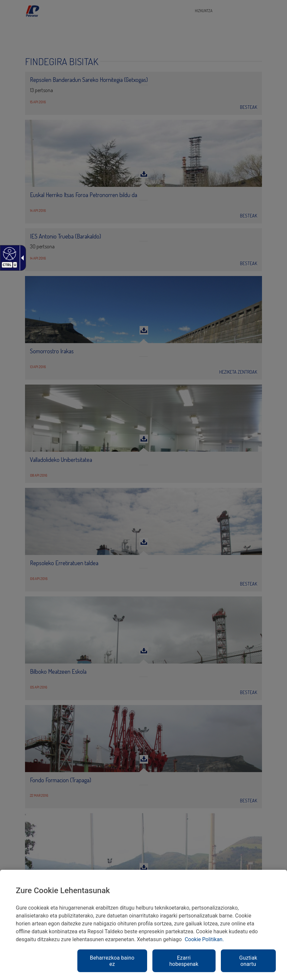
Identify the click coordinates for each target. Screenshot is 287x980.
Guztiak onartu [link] (248, 961)
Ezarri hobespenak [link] (184, 961)
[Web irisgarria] (9, 253)
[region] (143, 925)
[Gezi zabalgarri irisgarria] (21, 258)
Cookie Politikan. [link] (204, 939)
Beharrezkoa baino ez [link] (112, 961)
